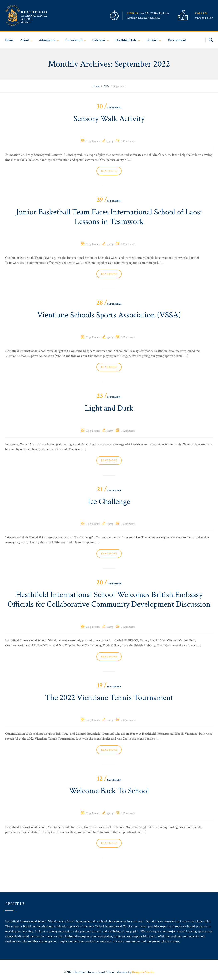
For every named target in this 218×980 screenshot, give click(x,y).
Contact (152, 40)
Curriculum (74, 40)
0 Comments (128, 141)
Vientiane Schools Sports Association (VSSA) (109, 316)
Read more (109, 171)
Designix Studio (143, 972)
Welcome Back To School (109, 804)
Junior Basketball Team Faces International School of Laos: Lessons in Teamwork (109, 218)
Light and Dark (109, 410)
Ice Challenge (109, 504)
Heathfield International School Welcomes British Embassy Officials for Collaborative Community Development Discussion (109, 607)
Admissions (47, 40)
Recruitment (177, 40)
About (25, 40)
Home (9, 40)
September (109, 108)
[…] (129, 160)
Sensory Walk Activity (109, 119)
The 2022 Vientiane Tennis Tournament (109, 711)
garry (110, 141)
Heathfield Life (126, 40)
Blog (88, 141)
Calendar (99, 40)
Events (96, 141)
